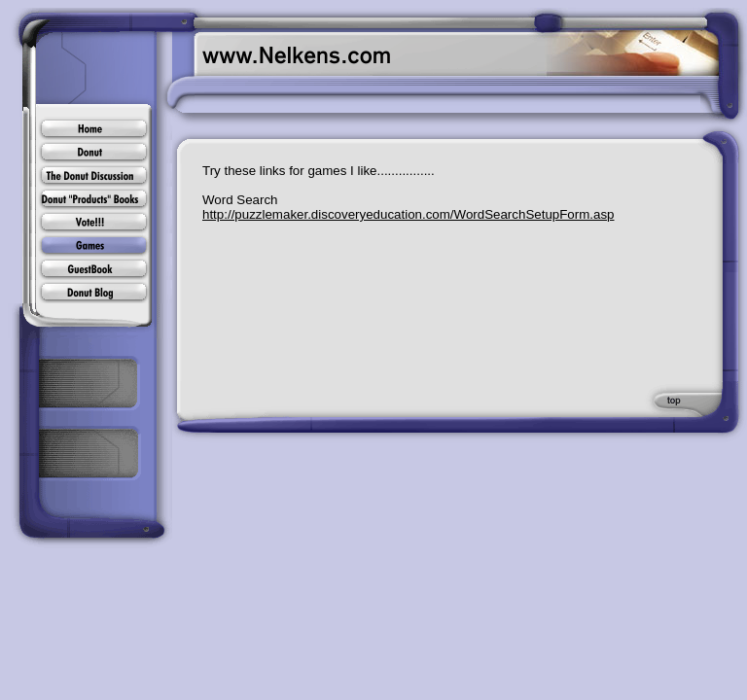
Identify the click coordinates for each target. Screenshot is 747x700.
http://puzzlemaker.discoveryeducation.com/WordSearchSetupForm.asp (409, 214)
